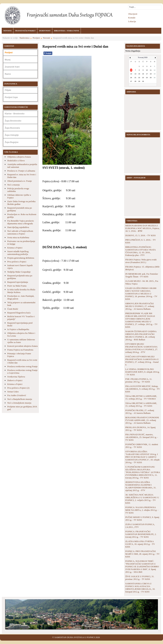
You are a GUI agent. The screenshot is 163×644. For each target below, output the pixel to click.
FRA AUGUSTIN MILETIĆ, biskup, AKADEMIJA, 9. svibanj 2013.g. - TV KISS (143, 389)
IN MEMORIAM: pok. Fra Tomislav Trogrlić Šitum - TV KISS (142, 275)
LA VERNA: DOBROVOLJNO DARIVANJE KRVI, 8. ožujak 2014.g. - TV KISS (142, 372)
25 (151, 78)
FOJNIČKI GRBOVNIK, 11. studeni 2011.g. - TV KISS (142, 446)
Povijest (36, 38)
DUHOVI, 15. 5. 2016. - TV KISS (141, 235)
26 (155, 78)
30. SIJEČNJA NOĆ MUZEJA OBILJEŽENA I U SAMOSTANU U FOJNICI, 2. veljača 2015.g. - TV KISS (142, 499)
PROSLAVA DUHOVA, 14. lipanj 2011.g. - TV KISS (140, 429)
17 (147, 74)
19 (155, 74)
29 (139, 81)
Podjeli (48, 53)
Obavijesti (133, 14)
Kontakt (132, 18)
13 (131, 74)
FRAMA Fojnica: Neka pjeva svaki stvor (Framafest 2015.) (141, 261)
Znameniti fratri (12, 67)
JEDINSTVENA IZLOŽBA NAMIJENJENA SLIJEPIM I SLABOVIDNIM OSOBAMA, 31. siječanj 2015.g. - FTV (141, 486)
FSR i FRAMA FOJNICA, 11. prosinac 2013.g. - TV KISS (139, 380)
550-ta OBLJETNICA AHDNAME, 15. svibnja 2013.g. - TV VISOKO (141, 397)
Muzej (8, 60)
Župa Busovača (12, 128)
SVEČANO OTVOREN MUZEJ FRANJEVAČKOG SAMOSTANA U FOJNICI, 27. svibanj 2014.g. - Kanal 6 (142, 361)
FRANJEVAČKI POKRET (25, 31)
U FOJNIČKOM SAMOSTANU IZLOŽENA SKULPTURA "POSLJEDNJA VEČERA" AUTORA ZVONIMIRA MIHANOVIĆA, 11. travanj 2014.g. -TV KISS (143, 472)
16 (143, 74)
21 (135, 78)
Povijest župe (11, 97)
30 (143, 81)
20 (131, 78)
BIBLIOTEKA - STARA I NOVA (66, 31)
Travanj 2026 (143, 57)
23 (143, 78)
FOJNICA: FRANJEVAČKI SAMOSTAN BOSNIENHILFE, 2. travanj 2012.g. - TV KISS (141, 534)
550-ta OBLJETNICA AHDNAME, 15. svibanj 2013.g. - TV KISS (141, 405)
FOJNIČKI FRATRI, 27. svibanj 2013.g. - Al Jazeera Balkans (140, 412)
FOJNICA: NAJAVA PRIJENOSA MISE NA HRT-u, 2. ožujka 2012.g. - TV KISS (142, 510)
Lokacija (132, 21)
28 (135, 81)
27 (131, 81)
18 (151, 74)
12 (155, 70)
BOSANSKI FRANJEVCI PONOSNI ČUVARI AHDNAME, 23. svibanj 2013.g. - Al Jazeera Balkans (142, 420)
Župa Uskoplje (12, 135)
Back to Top (157, 637)
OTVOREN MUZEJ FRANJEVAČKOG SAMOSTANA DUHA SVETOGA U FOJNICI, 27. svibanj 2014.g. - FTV (142, 348)
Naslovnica (24, 38)
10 (147, 70)
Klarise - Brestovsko (15, 114)
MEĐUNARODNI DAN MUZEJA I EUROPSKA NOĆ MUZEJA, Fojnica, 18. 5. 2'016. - (142, 228)
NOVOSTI (7, 31)
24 (147, 78)
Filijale (8, 90)
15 (139, 74)
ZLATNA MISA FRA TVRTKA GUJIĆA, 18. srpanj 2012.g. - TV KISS (140, 544)
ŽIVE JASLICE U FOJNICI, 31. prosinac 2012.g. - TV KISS (140, 578)
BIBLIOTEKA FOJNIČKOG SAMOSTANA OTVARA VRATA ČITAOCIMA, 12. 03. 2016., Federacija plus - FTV (141, 251)
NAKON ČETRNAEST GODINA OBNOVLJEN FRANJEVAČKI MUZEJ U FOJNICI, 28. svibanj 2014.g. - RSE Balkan (141, 335)
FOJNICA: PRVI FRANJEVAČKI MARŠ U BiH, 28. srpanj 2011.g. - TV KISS (142, 554)
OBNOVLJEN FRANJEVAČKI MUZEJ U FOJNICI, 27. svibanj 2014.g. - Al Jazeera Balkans (140, 306)
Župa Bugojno (12, 142)
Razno (8, 74)
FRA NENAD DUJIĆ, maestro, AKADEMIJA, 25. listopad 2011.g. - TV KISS (142, 437)
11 (151, 70)
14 (135, 74)
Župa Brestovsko (13, 121)
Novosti (46, 38)
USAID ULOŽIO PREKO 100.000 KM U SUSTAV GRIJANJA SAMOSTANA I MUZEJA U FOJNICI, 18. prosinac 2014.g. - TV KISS (141, 294)
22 (139, 78)
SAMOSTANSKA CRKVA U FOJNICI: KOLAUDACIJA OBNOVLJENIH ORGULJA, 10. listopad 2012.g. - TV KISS (140, 588)
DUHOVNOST (45, 31)
